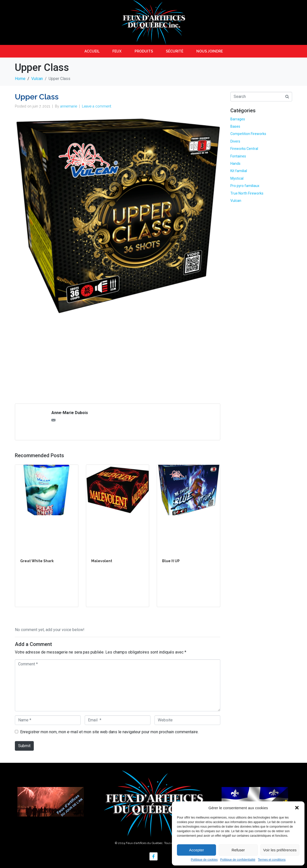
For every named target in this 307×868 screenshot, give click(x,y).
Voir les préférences (280, 850)
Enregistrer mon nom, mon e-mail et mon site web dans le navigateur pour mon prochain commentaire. (109, 732)
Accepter (196, 850)
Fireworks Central (244, 149)
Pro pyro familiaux (245, 186)
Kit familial (239, 171)
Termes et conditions (272, 860)
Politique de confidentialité (238, 860)
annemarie (69, 106)
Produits (144, 51)
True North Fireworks (247, 193)
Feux (117, 51)
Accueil (92, 51)
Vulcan (236, 201)
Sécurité (175, 51)
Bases (235, 126)
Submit (24, 746)
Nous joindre (210, 51)
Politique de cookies (204, 860)
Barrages (238, 119)
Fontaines (238, 156)
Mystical (237, 178)
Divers (235, 141)
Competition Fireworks (248, 134)
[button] (297, 808)
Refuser (238, 850)
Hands (235, 164)
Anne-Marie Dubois (70, 413)
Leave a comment (97, 106)
